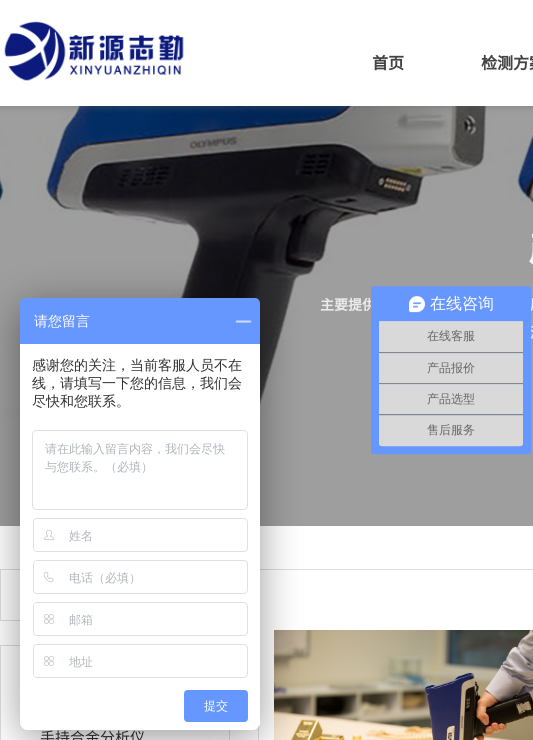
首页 (388, 62)
